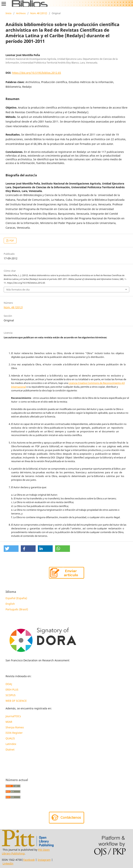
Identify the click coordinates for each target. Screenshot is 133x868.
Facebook (29, 860)
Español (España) (16, 598)
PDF (11, 241)
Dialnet (10, 749)
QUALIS (10, 738)
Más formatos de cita (18, 290)
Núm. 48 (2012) (39, 13)
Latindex (11, 744)
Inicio (9, 13)
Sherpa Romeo (15, 727)
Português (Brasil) (17, 609)
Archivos (21, 13)
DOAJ (9, 684)
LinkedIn (8, 863)
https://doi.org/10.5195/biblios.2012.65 (37, 73)
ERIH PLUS (12, 690)
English (10, 604)
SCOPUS (11, 695)
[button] (11, 549)
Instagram (44, 860)
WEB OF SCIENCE (16, 701)
